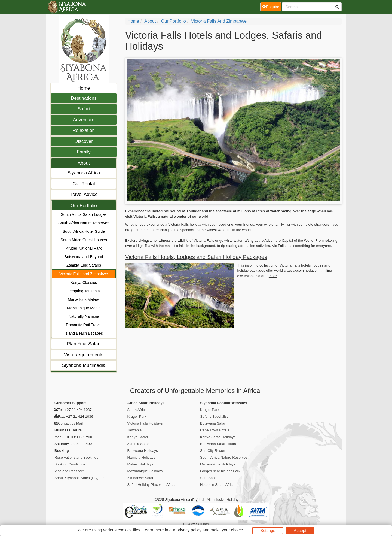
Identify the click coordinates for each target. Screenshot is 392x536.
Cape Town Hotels (215, 430)
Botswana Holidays (143, 451)
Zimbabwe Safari (141, 478)
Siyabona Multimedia (84, 365)
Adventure (84, 120)
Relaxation (84, 130)
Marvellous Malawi (84, 299)
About (84, 163)
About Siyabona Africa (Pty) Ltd (79, 478)
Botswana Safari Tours (218, 444)
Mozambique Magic (84, 308)
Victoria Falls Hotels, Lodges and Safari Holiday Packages (196, 257)
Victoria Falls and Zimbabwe (84, 274)
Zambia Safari (139, 444)
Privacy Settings (196, 524)
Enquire (272, 6)
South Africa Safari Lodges (84, 214)
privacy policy (189, 530)
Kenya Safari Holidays (218, 437)
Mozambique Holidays (145, 471)
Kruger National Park (84, 248)
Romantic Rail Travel (84, 325)
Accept (300, 530)
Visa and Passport (69, 471)
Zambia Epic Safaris (84, 265)
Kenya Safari (138, 437)
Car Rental (84, 184)
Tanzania (135, 430)
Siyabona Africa (84, 173)
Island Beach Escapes (84, 333)
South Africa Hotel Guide (84, 231)
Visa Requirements (84, 355)
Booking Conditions (70, 464)
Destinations (84, 98)
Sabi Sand (208, 478)
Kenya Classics (84, 283)
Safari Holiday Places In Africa (151, 485)
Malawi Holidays (140, 464)
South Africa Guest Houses (84, 240)
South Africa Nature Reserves (84, 223)
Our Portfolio (84, 206)
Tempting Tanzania (84, 291)
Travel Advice (84, 194)
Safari (84, 109)
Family (84, 152)
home (133, 21)
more (273, 276)
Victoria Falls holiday (185, 224)
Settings (268, 530)
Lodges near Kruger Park (220, 471)
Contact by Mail (70, 423)
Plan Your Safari (84, 344)
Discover (84, 141)
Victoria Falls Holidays (145, 423)
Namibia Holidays (141, 457)
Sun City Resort (213, 451)
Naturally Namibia (84, 316)
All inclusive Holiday (223, 500)
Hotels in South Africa (217, 485)
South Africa (137, 410)
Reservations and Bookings (76, 457)
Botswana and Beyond (84, 257)
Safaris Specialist (214, 417)
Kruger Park (137, 417)
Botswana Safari (213, 423)
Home (84, 88)
